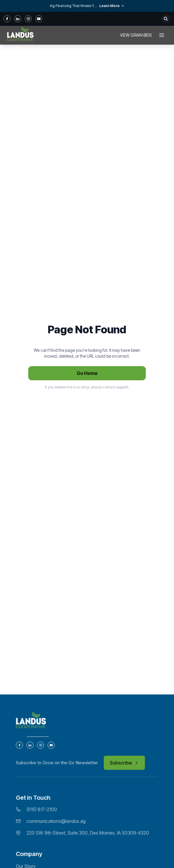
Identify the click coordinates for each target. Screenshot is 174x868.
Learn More (112, 6)
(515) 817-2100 (42, 809)
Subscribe (124, 763)
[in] (18, 19)
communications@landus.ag (56, 821)
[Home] (20, 35)
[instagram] (28, 19)
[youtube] (39, 19)
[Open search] (166, 19)
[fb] (7, 19)
